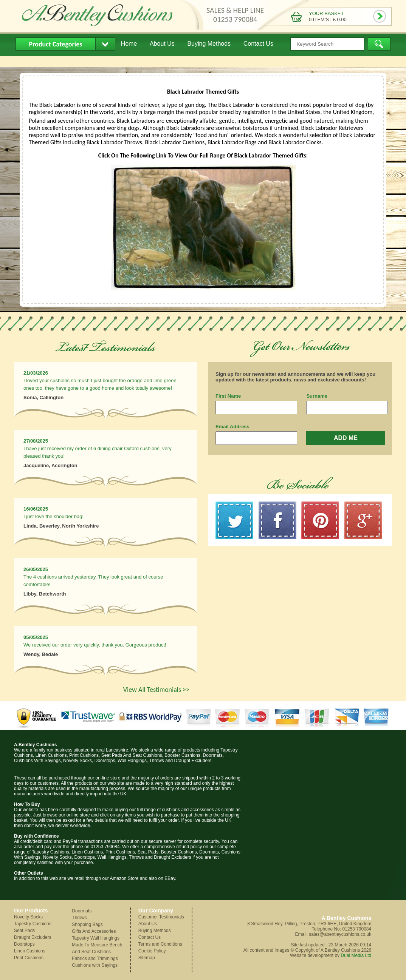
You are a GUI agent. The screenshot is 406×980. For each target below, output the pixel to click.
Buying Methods (209, 44)
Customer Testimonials (161, 917)
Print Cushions (29, 958)
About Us (162, 44)
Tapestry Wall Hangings (96, 938)
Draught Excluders (33, 937)
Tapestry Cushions (33, 924)
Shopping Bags (87, 924)
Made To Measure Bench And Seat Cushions (97, 948)
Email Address (232, 427)
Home (129, 44)
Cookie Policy (152, 951)
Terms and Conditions (160, 944)
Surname (317, 396)
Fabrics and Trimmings (95, 958)
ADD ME (346, 438)
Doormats (82, 911)
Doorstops (24, 944)
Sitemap (147, 958)
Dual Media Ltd (356, 955)
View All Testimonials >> (156, 690)
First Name (228, 396)
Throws (79, 918)
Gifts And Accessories (94, 931)
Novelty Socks (28, 917)
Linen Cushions (30, 951)
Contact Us (258, 44)
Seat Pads (24, 931)
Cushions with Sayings (95, 965)
